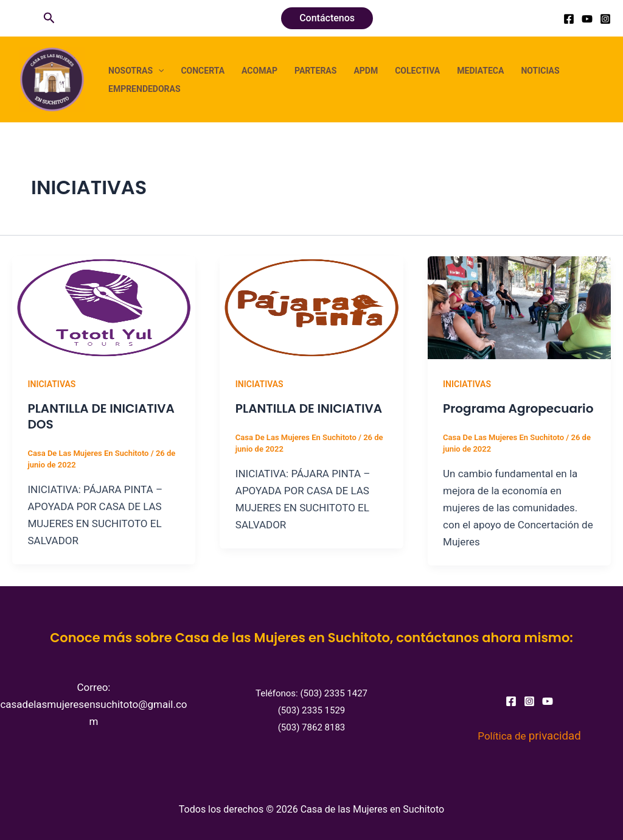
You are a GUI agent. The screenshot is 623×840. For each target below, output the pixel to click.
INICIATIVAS (52, 384)
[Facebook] (569, 19)
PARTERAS (315, 71)
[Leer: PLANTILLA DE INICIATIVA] (311, 307)
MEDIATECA (480, 71)
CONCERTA (203, 71)
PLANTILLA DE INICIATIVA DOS (101, 416)
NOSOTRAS (136, 71)
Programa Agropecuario (518, 408)
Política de (529, 736)
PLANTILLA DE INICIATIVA (309, 408)
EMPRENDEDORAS (144, 89)
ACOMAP (259, 71)
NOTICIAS (540, 71)
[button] (49, 18)
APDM (366, 71)
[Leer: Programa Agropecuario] (519, 307)
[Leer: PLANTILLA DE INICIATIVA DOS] (104, 307)
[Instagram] (605, 19)
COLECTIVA (417, 71)
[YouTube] (587, 19)
